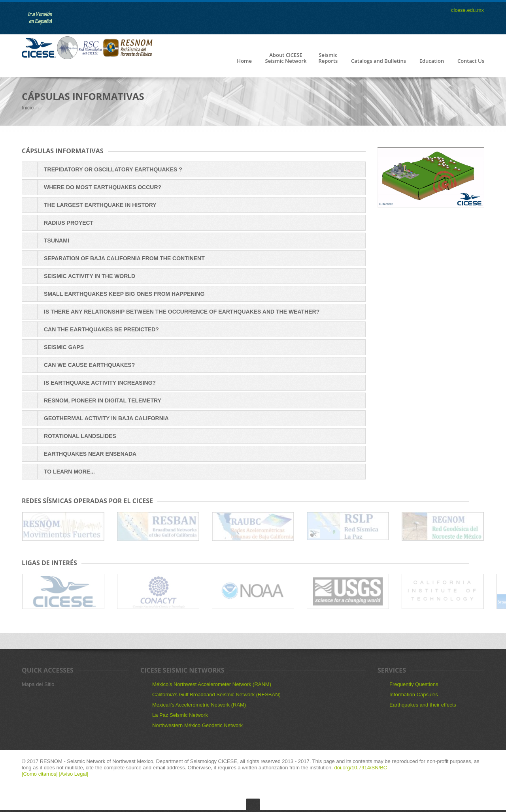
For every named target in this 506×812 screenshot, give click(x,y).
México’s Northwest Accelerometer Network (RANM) (212, 684)
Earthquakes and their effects (423, 705)
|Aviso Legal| (74, 774)
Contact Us (471, 61)
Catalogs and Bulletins (379, 61)
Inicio (28, 108)
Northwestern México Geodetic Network (197, 725)
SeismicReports (328, 58)
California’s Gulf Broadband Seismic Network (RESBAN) (216, 695)
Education (432, 61)
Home (244, 61)
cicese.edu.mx (467, 10)
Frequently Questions (414, 684)
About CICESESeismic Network (286, 58)
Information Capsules (414, 695)
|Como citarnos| (40, 774)
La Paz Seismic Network (180, 715)
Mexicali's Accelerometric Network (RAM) (199, 705)
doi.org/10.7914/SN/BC (361, 768)
